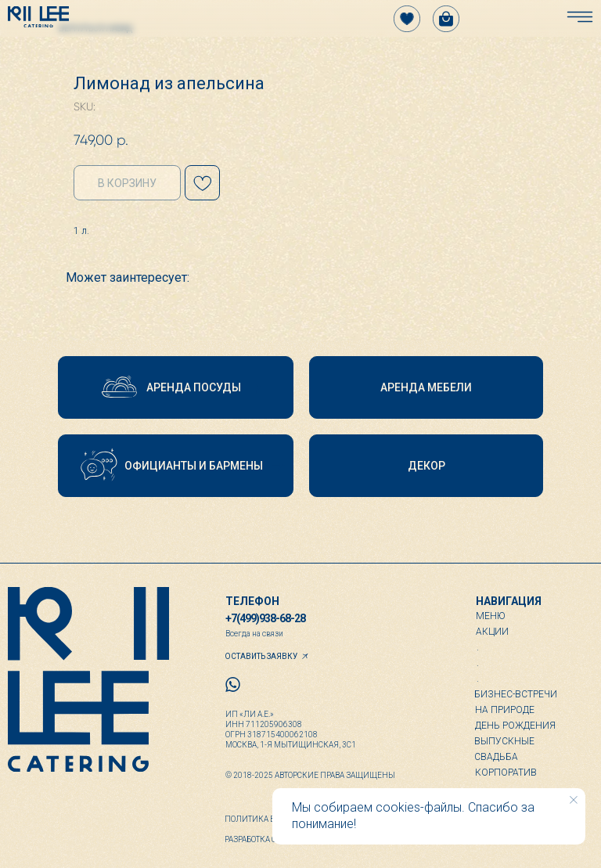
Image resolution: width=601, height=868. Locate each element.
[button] (176, 387)
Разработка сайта (260, 839)
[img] (38, 17)
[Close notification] (574, 800)
